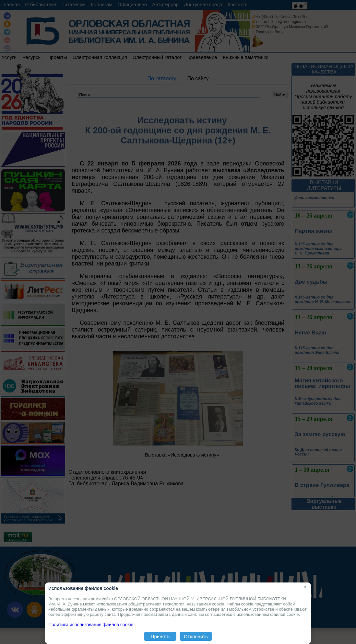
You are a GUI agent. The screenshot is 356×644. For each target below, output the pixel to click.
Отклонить (196, 636)
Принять (160, 636)
